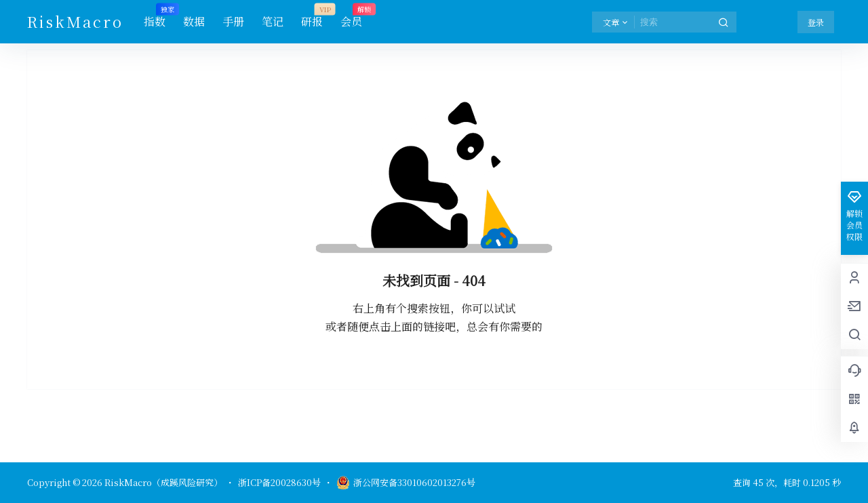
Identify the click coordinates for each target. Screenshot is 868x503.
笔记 (273, 21)
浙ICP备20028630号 (279, 483)
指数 (155, 17)
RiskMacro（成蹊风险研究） (162, 482)
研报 (312, 17)
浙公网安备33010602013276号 (406, 483)
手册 (233, 21)
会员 (351, 17)
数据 (194, 21)
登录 (816, 22)
